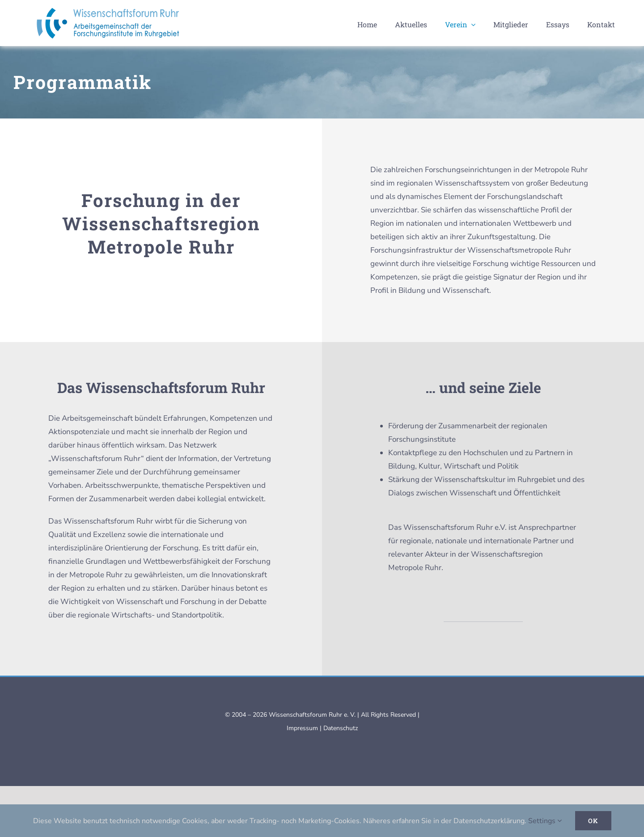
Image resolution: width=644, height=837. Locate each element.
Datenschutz (341, 728)
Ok (593, 821)
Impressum (302, 728)
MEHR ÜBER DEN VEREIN (483, 613)
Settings (545, 821)
